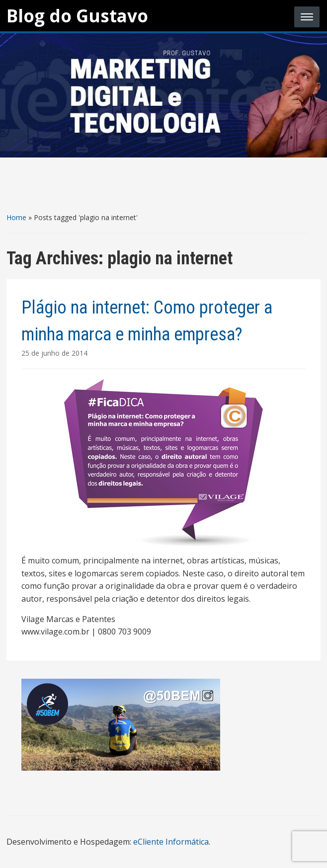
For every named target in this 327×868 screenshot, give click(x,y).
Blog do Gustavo (77, 16)
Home (16, 217)
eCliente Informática (171, 842)
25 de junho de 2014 (54, 353)
